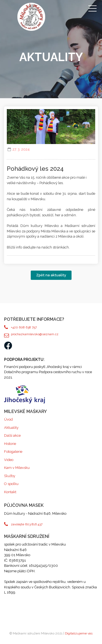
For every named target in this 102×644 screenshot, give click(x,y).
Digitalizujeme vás (79, 633)
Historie (10, 444)
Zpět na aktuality (51, 275)
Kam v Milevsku (17, 468)
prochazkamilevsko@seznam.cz (35, 334)
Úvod (8, 419)
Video (9, 460)
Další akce (12, 435)
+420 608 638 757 (24, 327)
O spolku (11, 484)
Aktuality (11, 428)
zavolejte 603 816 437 (27, 524)
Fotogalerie (13, 452)
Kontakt (10, 492)
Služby (10, 476)
